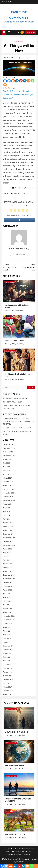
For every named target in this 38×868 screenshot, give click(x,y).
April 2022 (7, 605)
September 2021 (9, 620)
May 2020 (7, 661)
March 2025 (7, 478)
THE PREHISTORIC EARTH (15, 834)
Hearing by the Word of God (21, 428)
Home (4, 849)
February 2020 (8, 672)
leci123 (6, 431)
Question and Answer (15, 854)
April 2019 (7, 683)
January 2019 (8, 694)
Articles (10, 849)
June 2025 (7, 467)
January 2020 (8, 676)
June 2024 (7, 511)
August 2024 (7, 504)
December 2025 (9, 444)
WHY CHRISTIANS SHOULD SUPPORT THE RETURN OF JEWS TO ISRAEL (19, 421)
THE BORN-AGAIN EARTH (13, 402)
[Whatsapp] (33, 81)
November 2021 (9, 616)
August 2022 (7, 590)
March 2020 (7, 668)
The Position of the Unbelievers (11, 267)
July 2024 (6, 508)
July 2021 (6, 627)
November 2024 (9, 493)
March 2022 (7, 609)
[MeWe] (25, 81)
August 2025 (7, 459)
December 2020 (9, 646)
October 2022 (8, 582)
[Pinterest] (21, 81)
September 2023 (9, 545)
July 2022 (6, 594)
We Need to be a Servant (14, 341)
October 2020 (8, 650)
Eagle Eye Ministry (11, 58)
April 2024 (7, 519)
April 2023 (7, 560)
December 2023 (9, 534)
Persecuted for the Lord (27, 267)
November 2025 (9, 448)
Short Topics (10, 812)
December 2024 (9, 489)
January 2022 (8, 612)
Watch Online (30, 32)
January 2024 (8, 530)
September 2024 (9, 500)
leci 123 (6, 428)
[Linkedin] (17, 81)
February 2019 (8, 691)
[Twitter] (9, 81)
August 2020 (7, 653)
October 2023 (8, 541)
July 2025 (6, 463)
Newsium (34, 859)
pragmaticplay (8, 418)
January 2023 (8, 571)
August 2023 (7, 549)
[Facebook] (5, 81)
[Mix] (29, 81)
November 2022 (9, 579)
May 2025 (7, 470)
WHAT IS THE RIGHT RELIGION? (15, 398)
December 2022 (9, 575)
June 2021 (7, 631)
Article (8, 709)
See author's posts (19, 254)
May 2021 (7, 635)
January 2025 (8, 485)
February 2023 (8, 567)
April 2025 (7, 474)
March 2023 (7, 564)
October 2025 (8, 452)
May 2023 (7, 556)
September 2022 (9, 586)
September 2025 (9, 456)
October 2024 (8, 497)
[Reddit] (13, 81)
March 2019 (7, 687)
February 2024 (8, 526)
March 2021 (7, 638)
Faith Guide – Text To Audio (22, 851)
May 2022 (7, 601)
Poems (8, 851)
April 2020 (7, 664)
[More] (5, 85)
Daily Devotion (19, 41)
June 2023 (7, 553)
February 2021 (8, 642)
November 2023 (9, 538)
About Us (27, 854)
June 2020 (7, 657)
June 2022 (7, 597)
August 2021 (7, 623)
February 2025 (8, 482)
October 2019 (8, 679)
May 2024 (7, 515)
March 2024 (7, 523)
